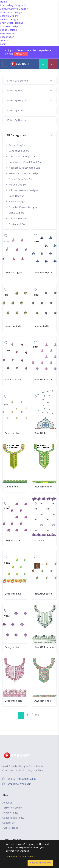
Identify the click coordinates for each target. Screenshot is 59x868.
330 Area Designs (10, 26)
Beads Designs (8, 30)
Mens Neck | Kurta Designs (24, 173)
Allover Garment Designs (23, 190)
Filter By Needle (29, 120)
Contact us (8, 823)
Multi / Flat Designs (11, 12)
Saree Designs (17, 145)
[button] (29, 135)
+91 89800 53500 (27, 779)
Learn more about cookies (21, 856)
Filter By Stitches (29, 81)
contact (4, 41)
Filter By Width (29, 91)
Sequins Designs (9, 19)
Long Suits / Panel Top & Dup (26, 162)
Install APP (21, 54)
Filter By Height (29, 100)
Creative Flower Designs (23, 207)
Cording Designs (9, 16)
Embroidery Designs (13, 5)
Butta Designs (17, 213)
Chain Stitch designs (11, 23)
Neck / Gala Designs (21, 179)
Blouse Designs (18, 202)
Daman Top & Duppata (22, 157)
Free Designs (7, 33)
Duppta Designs (18, 219)
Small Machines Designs (14, 9)
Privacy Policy (10, 813)
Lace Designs (16, 196)
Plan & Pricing (10, 828)
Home (3, 2)
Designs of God (17, 224)
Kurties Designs (18, 185)
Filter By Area (29, 110)
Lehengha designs (19, 151)
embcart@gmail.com (19, 784)
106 (37, 715)
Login (3, 44)
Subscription (7, 37)
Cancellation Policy (13, 818)
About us (7, 803)
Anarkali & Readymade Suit (24, 168)
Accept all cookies (40, 863)
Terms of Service (12, 808)
